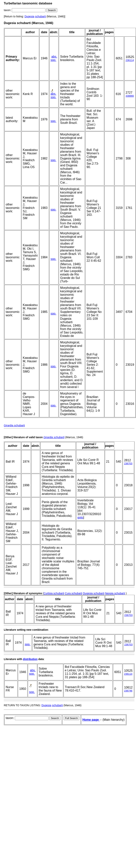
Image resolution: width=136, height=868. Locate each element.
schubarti (40, 16)
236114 (130, 60)
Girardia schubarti (14, 425)
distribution (30, 659)
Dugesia (29, 16)
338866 (130, 96)
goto (80, 517)
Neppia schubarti (115, 593)
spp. (53, 60)
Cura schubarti (74, 593)
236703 (128, 463)
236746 (128, 691)
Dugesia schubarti (94, 593)
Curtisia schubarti (54, 593)
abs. (54, 57)
